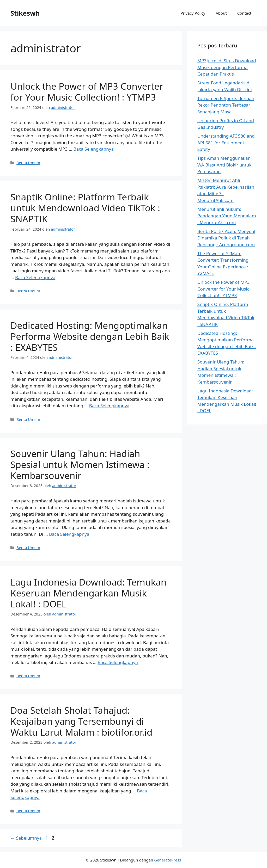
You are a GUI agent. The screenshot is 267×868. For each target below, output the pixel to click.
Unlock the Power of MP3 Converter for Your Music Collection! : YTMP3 (87, 92)
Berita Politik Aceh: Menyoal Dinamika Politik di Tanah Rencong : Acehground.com (226, 238)
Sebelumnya (26, 838)
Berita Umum (28, 163)
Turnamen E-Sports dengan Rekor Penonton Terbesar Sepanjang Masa (226, 105)
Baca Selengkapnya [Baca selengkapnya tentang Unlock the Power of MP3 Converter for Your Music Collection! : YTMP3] (94, 149)
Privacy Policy (193, 13)
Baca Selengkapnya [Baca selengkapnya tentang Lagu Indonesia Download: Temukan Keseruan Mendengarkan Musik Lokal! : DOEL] (118, 662)
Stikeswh (25, 13)
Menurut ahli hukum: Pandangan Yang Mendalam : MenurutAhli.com (227, 216)
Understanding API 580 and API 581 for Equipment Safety (226, 143)
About (221, 13)
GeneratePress (168, 860)
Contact (244, 13)
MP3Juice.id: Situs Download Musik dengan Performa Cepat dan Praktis (227, 67)
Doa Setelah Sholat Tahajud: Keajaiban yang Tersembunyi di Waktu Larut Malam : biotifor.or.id (81, 721)
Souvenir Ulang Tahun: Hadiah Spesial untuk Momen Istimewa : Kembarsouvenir (80, 464)
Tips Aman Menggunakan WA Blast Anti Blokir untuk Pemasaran (224, 165)
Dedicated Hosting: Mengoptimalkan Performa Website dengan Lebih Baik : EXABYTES (90, 336)
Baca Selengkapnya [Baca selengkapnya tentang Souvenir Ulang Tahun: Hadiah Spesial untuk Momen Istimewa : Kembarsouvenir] (69, 534)
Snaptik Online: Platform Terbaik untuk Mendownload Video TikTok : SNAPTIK (85, 208)
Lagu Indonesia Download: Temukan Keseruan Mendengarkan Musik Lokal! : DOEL (88, 593)
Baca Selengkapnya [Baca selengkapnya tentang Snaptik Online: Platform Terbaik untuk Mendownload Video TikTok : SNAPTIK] (35, 277)
